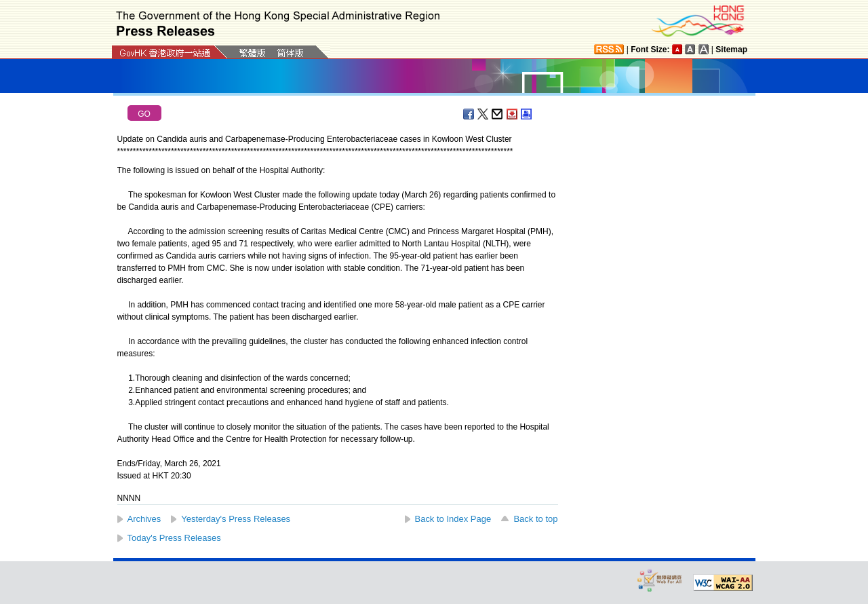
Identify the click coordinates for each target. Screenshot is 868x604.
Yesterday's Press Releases (236, 519)
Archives (144, 519)
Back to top (535, 519)
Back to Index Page (453, 519)
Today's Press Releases (174, 538)
